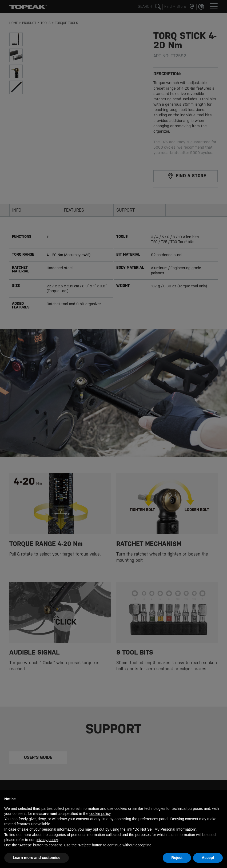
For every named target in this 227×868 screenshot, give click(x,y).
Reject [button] (177, 858)
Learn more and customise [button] (37, 858)
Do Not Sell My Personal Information (165, 829)
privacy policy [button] (47, 840)
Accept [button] (208, 858)
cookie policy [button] (100, 814)
